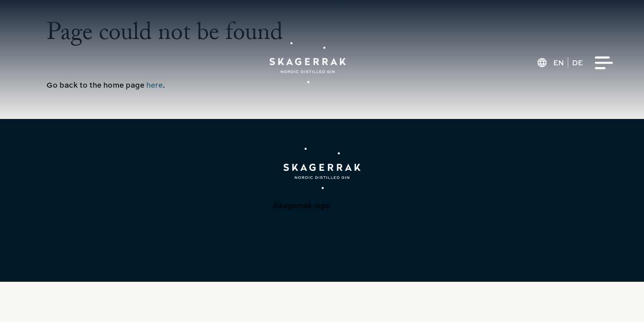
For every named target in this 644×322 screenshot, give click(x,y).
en (559, 63)
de (577, 63)
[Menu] (604, 63)
